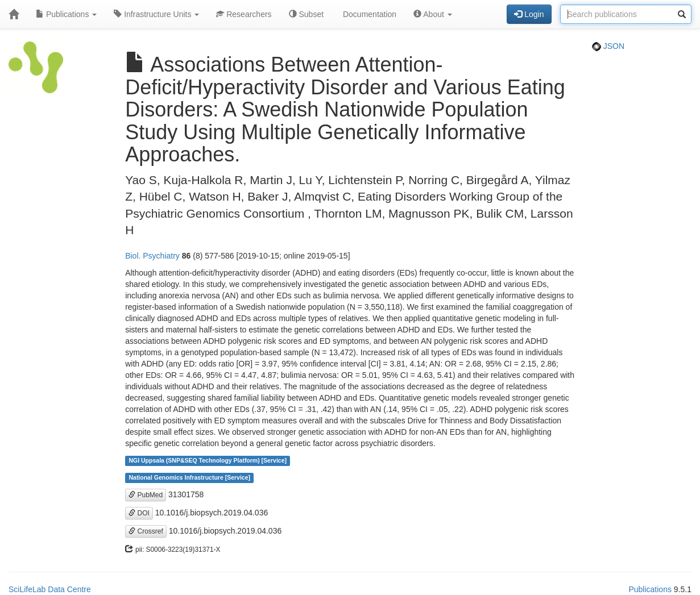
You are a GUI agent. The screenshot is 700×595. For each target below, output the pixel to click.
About (433, 14)
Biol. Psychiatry (152, 256)
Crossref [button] (146, 531)
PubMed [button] (146, 495)
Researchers (244, 14)
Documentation (368, 14)
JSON (608, 46)
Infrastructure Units (156, 14)
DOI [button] (139, 513)
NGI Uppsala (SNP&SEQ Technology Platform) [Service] (208, 461)
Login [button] (529, 14)
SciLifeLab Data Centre (50, 589)
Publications (66, 14)
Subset (306, 14)
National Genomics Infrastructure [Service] (189, 478)
